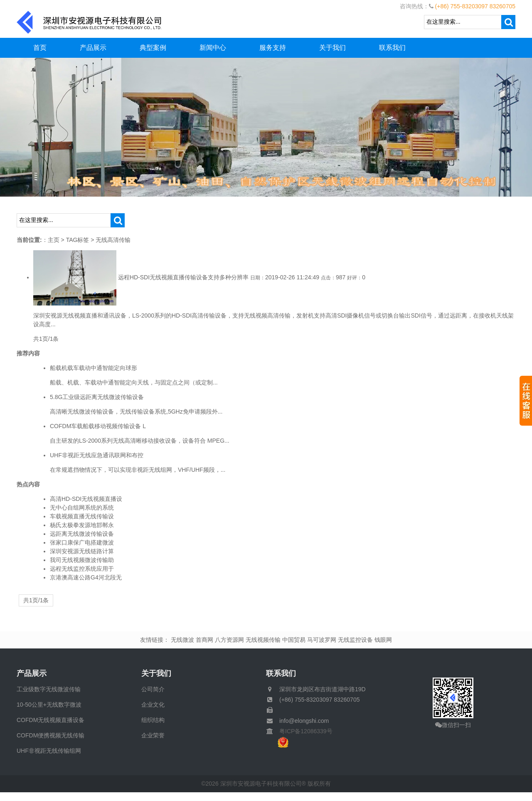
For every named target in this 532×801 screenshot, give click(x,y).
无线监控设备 (355, 640)
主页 (54, 240)
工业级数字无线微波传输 (49, 689)
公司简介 (153, 689)
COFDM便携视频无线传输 (50, 735)
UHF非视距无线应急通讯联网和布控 (97, 455)
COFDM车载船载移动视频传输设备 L (98, 426)
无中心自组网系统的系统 (82, 508)
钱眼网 (383, 640)
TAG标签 (78, 240)
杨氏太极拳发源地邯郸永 (82, 525)
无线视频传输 (263, 640)
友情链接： (155, 640)
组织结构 (153, 720)
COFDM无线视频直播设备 (50, 720)
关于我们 (332, 48)
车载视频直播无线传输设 (82, 516)
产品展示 (93, 48)
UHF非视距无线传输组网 (49, 751)
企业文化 (153, 705)
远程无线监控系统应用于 (82, 569)
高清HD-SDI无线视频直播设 (86, 499)
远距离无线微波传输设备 (82, 534)
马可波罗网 (322, 640)
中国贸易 (294, 640)
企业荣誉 (153, 735)
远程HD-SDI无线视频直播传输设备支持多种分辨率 (183, 277)
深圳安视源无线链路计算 (82, 551)
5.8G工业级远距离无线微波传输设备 (97, 397)
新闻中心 (213, 48)
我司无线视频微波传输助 (82, 560)
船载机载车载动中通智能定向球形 (94, 368)
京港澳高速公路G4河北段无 (86, 577)
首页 (40, 48)
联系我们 (392, 48)
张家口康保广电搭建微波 (82, 542)
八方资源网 (229, 640)
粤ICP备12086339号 (303, 731)
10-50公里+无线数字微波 (49, 705)
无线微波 (182, 640)
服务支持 (273, 48)
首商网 (204, 640)
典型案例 (153, 48)
